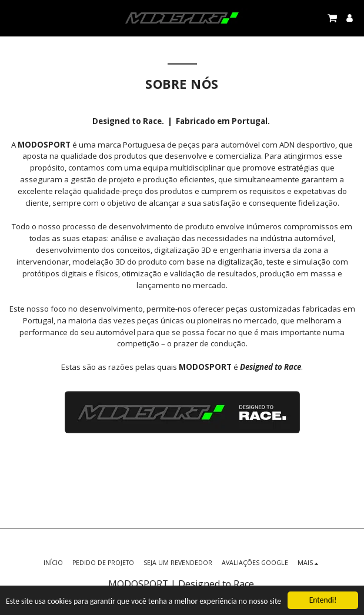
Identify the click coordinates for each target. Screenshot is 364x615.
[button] (13, 17)
